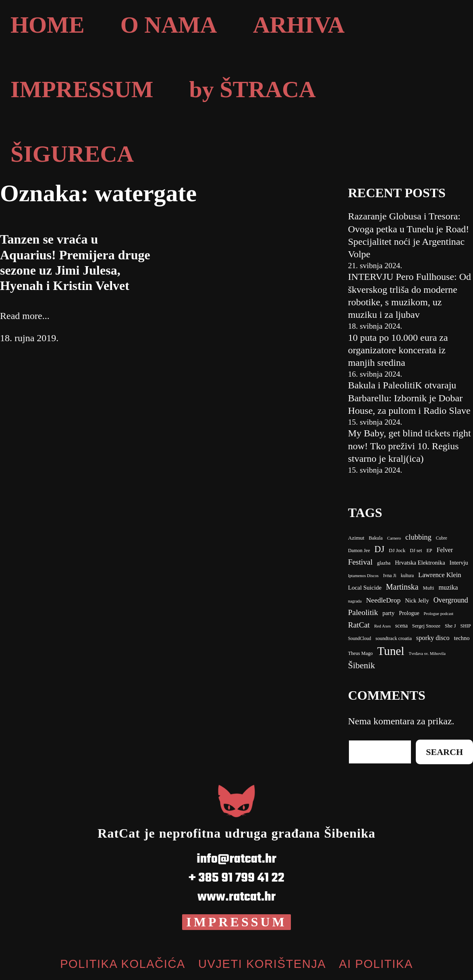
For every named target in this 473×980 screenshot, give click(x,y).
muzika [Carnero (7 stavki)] (448, 587)
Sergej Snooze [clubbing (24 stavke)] (426, 626)
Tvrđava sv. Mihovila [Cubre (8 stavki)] (427, 654)
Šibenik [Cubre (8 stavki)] (362, 665)
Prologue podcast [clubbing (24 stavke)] (439, 614)
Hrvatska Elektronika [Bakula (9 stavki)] (420, 563)
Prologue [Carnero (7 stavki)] (409, 613)
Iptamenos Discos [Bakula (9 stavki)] (363, 576)
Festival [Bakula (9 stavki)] (360, 562)
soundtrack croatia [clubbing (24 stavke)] (394, 638)
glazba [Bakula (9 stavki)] (384, 563)
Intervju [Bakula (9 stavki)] (459, 563)
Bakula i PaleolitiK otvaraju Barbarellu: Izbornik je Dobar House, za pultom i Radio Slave (409, 398)
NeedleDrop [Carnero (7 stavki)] (383, 600)
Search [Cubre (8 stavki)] (444, 752)
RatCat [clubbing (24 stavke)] (359, 625)
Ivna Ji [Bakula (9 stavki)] (390, 575)
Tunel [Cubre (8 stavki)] (391, 651)
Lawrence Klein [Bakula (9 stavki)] (440, 575)
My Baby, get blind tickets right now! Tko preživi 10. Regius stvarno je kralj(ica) (410, 446)
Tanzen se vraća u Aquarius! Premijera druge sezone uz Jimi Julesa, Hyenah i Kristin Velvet (75, 262)
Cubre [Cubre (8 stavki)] (442, 538)
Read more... (25, 316)
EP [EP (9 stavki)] (429, 550)
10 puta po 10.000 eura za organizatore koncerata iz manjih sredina (398, 350)
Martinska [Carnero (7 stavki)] (402, 587)
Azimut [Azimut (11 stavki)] (356, 538)
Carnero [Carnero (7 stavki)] (394, 538)
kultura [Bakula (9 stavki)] (407, 575)
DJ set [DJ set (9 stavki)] (416, 550)
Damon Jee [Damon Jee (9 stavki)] (359, 550)
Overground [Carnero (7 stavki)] (451, 600)
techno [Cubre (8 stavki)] (462, 638)
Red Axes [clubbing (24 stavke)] (383, 626)
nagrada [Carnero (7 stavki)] (355, 601)
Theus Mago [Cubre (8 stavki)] (360, 653)
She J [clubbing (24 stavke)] (450, 626)
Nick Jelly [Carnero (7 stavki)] (417, 601)
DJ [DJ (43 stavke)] (379, 549)
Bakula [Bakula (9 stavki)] (376, 538)
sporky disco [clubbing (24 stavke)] (433, 638)
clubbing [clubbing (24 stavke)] (418, 537)
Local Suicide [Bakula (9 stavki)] (365, 588)
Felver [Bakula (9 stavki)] (445, 550)
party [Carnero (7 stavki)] (388, 613)
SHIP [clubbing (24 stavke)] (465, 626)
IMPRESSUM (236, 922)
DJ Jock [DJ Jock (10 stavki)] (397, 550)
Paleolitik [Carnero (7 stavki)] (363, 612)
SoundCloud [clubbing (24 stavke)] (360, 638)
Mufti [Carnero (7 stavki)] (429, 588)
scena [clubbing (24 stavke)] (401, 626)
